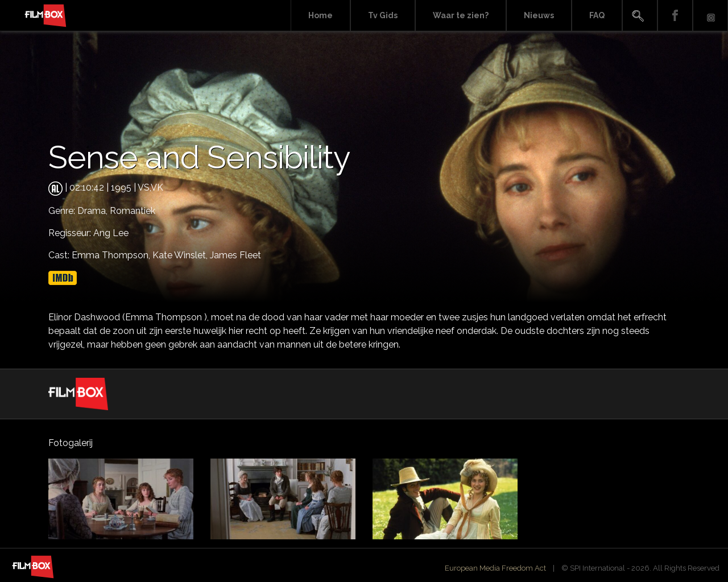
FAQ (597, 15)
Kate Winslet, (181, 255)
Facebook (675, 16)
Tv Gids (383, 15)
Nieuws (539, 15)
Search (640, 16)
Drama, (94, 211)
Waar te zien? (461, 15)
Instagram (710, 16)
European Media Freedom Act (495, 568)
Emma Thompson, (112, 255)
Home (320, 15)
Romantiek (133, 211)
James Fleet (235, 255)
